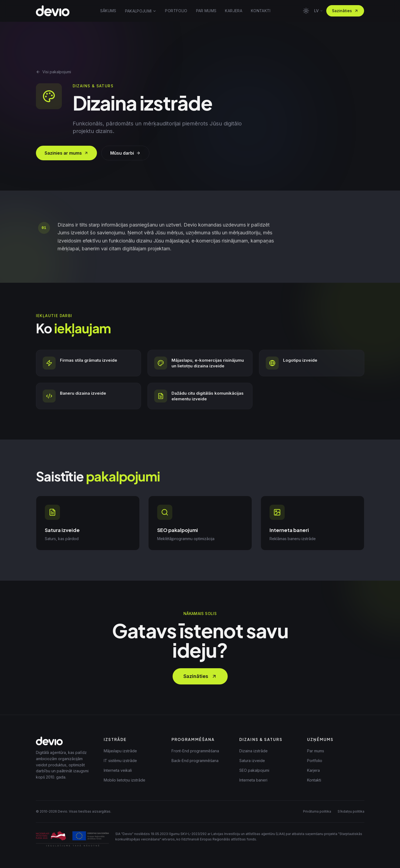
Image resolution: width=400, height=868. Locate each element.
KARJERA (233, 11)
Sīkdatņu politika (351, 811)
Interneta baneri (253, 780)
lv (319, 11)
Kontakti (314, 780)
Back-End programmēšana (195, 761)
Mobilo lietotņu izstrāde (125, 780)
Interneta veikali (118, 770)
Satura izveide (252, 761)
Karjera (313, 770)
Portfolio (315, 761)
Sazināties (345, 11)
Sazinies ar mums (66, 153)
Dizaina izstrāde (253, 751)
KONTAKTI (261, 11)
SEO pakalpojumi (254, 770)
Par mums (316, 751)
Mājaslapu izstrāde (120, 751)
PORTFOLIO (176, 11)
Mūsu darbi (125, 153)
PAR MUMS (206, 11)
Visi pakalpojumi (53, 72)
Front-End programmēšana (195, 751)
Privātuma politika (317, 811)
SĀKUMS (108, 11)
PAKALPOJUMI (141, 11)
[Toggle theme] (306, 11)
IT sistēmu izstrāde (120, 761)
